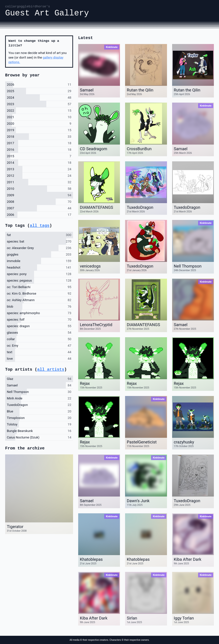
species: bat (16, 241)
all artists (51, 370)
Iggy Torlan (184, 618)
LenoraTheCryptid (96, 325)
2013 (11, 169)
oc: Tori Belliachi (19, 287)
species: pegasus (19, 280)
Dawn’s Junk (138, 501)
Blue (10, 411)
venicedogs (90, 266)
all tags (40, 226)
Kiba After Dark (188, 559)
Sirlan (132, 618)
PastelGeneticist (142, 442)
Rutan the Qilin (140, 90)
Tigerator (15, 527)
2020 (11, 124)
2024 (11, 98)
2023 (11, 104)
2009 (11, 195)
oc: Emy (13, 346)
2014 (11, 163)
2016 (11, 150)
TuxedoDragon (140, 207)
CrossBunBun (139, 149)
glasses (12, 333)
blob (10, 306)
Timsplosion (16, 418)
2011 (11, 182)
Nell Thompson (188, 266)
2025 (11, 91)
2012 (11, 176)
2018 (11, 137)
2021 (11, 117)
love (10, 359)
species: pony (17, 274)
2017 (11, 143)
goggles (13, 254)
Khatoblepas (91, 559)
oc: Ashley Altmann (21, 300)
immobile (14, 261)
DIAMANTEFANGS (96, 207)
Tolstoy (12, 424)
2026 (11, 85)
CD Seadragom (94, 149)
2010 (11, 189)
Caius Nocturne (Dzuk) (23, 437)
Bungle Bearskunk (20, 431)
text (10, 352)
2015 (11, 156)
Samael (87, 90)
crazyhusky (184, 442)
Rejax (85, 383)
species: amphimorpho (23, 313)
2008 (11, 202)
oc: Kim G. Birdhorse (22, 293)
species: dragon (18, 326)
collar (11, 339)
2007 (11, 208)
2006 (11, 215)
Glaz (10, 379)
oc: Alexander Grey (20, 248)
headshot (14, 267)
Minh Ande (15, 398)
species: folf (16, 320)
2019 (11, 130)
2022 (11, 111)
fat (9, 235)
